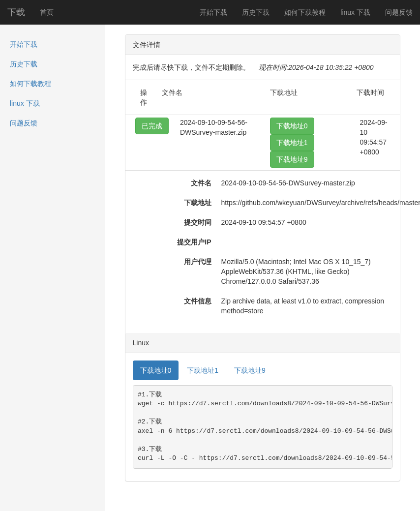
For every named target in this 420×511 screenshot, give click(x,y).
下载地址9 (292, 159)
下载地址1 (292, 143)
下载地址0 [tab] (156, 370)
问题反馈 (399, 12)
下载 (16, 12)
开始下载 (213, 12)
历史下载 (256, 12)
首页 (47, 12)
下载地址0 (292, 126)
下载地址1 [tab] (203, 370)
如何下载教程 (305, 12)
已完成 (152, 126)
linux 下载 (355, 12)
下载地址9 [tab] (250, 370)
